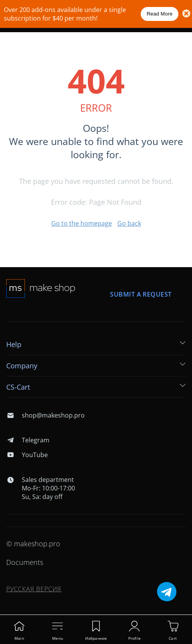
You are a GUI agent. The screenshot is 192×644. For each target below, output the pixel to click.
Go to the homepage (82, 223)
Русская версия (34, 589)
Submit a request (141, 294)
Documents (25, 562)
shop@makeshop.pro (45, 415)
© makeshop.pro (33, 544)
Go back (129, 223)
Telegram (28, 440)
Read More (160, 14)
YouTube (27, 455)
